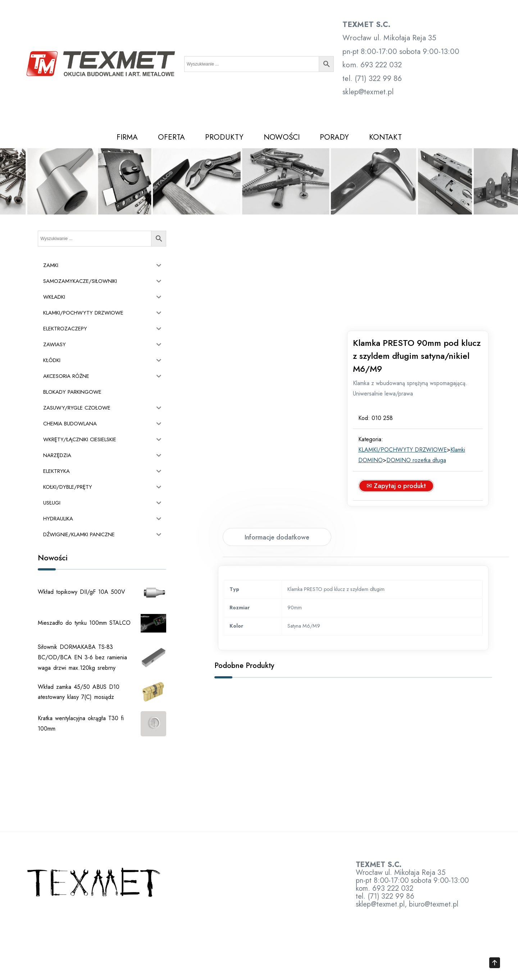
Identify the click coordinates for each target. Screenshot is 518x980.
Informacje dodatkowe (277, 437)
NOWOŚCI (282, 137)
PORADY (334, 137)
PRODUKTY (224, 137)
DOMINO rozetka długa (424, 360)
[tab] (277, 437)
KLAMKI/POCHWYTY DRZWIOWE (410, 350)
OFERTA (171, 137)
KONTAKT (385, 137)
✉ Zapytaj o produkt (404, 386)
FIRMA (127, 137)
